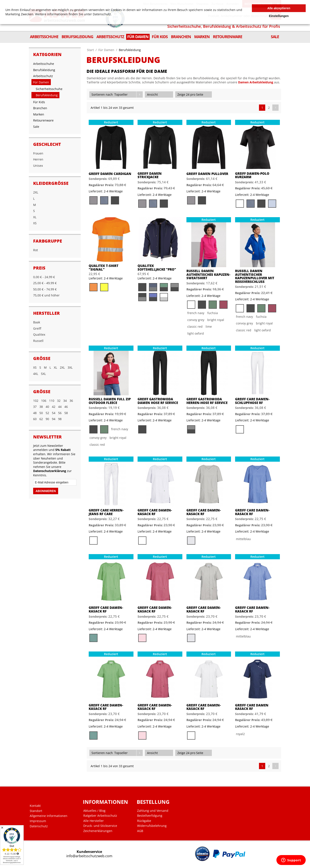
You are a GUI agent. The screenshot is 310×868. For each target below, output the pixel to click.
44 (60, 407)
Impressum (38, 821)
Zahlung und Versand (153, 811)
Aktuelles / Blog (94, 811)
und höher (46, 295)
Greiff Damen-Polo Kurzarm (252, 175)
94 (54, 419)
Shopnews (202, 4)
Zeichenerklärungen (98, 831)
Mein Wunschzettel (182, 4)
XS (35, 223)
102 (36, 401)
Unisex (38, 166)
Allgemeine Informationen (49, 816)
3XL (70, 367)
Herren (38, 159)
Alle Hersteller (94, 821)
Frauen (38, 153)
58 (66, 413)
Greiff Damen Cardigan (110, 174)
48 (35, 413)
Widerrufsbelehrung (152, 826)
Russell (38, 341)
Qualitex (39, 334)
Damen (243, 82)
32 (59, 401)
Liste (170, 94)
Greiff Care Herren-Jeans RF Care (106, 512)
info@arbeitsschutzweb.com (89, 856)
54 (54, 413)
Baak (37, 322)
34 (65, 401)
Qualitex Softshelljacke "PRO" (157, 267)
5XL (43, 374)
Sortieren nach (102, 94)
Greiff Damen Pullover (207, 174)
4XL (36, 374)
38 (41, 407)
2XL (36, 192)
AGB (140, 831)
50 (41, 413)
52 (47, 413)
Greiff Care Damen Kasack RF (252, 707)
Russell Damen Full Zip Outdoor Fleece (110, 401)
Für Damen (106, 50)
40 (47, 407)
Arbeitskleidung (261, 82)
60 (35, 419)
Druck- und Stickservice (100, 826)
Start (90, 50)
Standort (36, 811)
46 (66, 407)
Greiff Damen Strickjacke (150, 175)
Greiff (37, 328)
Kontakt (35, 806)
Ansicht (152, 94)
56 (60, 413)
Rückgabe (144, 821)
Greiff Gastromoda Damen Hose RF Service (158, 401)
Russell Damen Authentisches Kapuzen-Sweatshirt (208, 274)
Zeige (181, 94)
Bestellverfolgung (150, 816)
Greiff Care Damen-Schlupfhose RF (252, 401)
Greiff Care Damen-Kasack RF (155, 512)
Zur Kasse (218, 4)
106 (44, 401)
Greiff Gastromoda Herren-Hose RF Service (207, 401)
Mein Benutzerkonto (155, 4)
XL (35, 217)
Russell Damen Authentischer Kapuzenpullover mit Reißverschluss (255, 276)
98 (60, 419)
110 (52, 401)
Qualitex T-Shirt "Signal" (104, 267)
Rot (36, 250)
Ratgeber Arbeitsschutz (100, 816)
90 (47, 419)
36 (71, 401)
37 (35, 407)
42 (54, 407)
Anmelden (233, 4)
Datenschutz (39, 826)
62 (41, 419)
